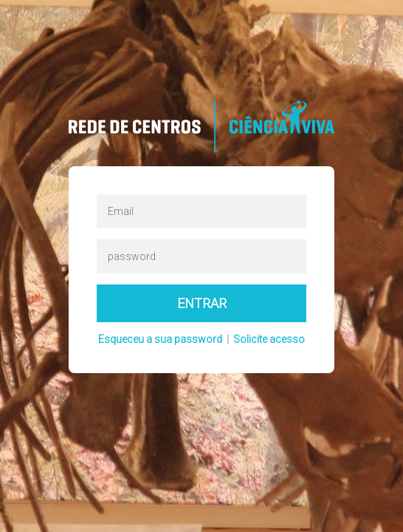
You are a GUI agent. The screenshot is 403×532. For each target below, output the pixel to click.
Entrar (202, 303)
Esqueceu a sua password (160, 339)
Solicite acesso (269, 339)
